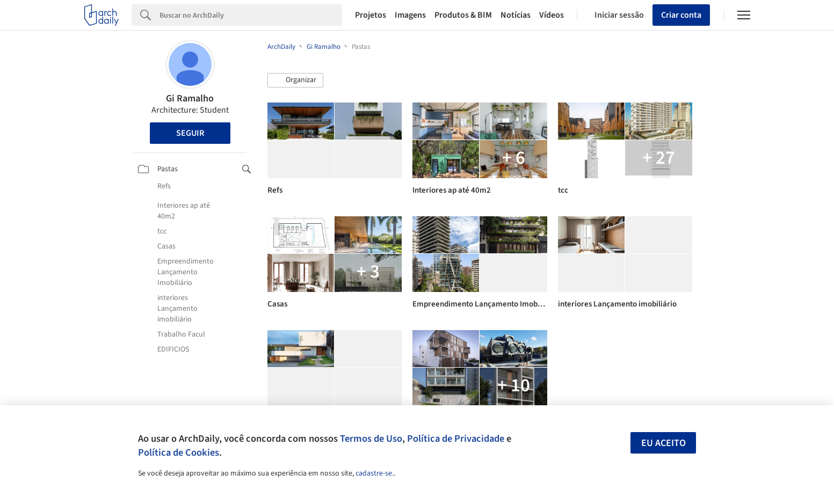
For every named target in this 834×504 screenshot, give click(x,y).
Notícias (516, 15)
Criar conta (681, 15)
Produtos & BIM (463, 15)
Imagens (410, 15)
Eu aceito (663, 443)
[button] (295, 81)
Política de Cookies (179, 452)
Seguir (190, 133)
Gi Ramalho (190, 98)
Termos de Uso (371, 439)
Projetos (371, 15)
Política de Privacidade (456, 439)
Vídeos (552, 15)
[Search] (251, 15)
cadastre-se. (375, 473)
